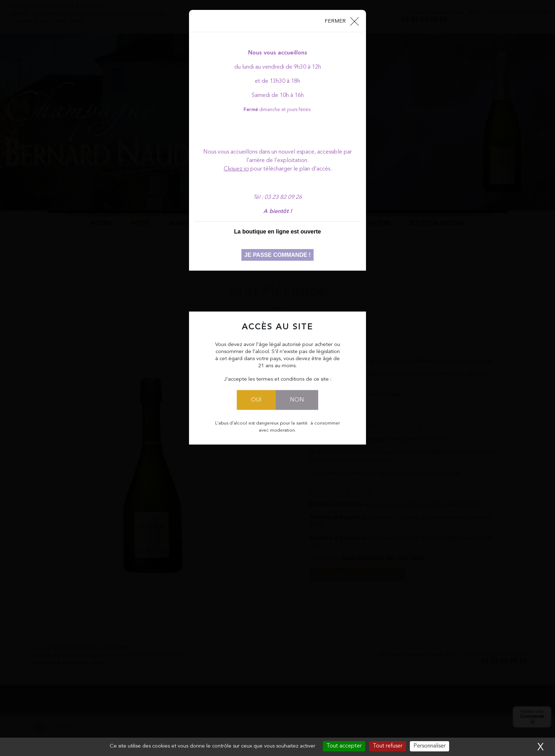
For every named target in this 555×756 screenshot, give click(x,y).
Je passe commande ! (277, 255)
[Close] (341, 21)
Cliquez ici (236, 169)
